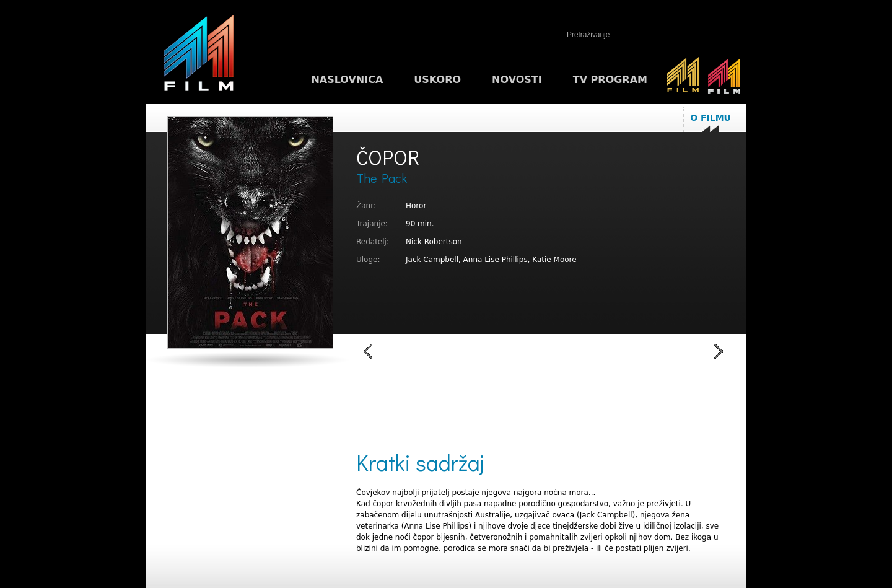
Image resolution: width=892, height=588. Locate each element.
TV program (610, 80)
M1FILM (199, 56)
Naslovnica (347, 80)
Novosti (517, 80)
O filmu (711, 118)
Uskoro (437, 80)
